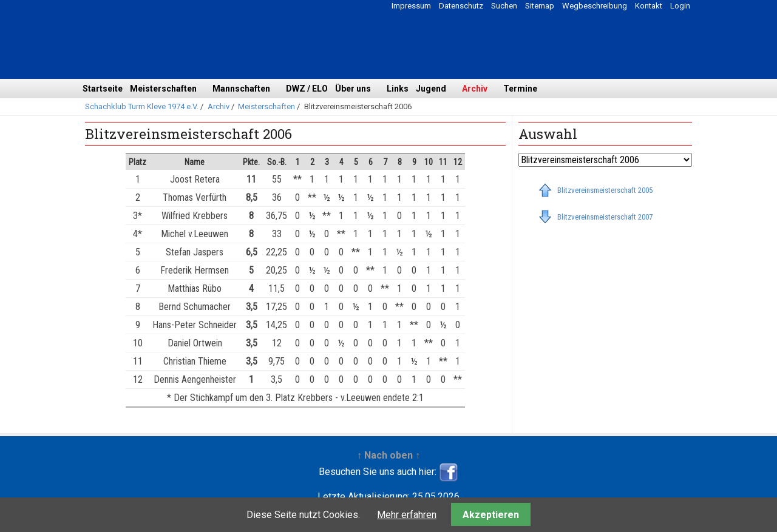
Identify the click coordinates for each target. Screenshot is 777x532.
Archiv (475, 89)
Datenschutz (461, 6)
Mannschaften (241, 89)
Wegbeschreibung (595, 6)
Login (680, 6)
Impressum (411, 6)
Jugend (431, 89)
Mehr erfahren (407, 515)
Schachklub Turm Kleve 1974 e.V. (142, 106)
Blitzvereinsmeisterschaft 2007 (605, 217)
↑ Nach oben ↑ (388, 455)
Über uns (353, 89)
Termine (520, 89)
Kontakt (649, 6)
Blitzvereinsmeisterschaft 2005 (605, 190)
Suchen (504, 6)
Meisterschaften (163, 89)
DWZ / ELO (307, 89)
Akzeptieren (491, 515)
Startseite (103, 89)
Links (398, 89)
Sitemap (540, 6)
